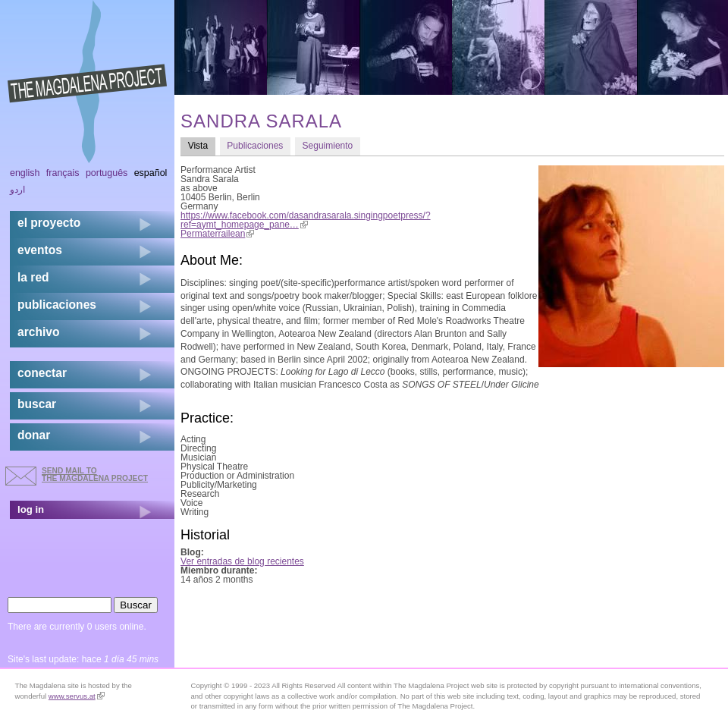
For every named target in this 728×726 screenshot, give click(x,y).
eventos (40, 250)
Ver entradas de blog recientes (242, 561)
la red (33, 277)
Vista (202, 145)
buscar (37, 404)
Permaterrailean (217, 234)
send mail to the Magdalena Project (95, 475)
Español (151, 173)
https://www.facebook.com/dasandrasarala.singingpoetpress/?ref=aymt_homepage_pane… (306, 220)
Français (63, 173)
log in (31, 509)
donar (34, 435)
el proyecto (49, 223)
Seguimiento (328, 146)
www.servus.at (77, 696)
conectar (42, 373)
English (25, 173)
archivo (38, 332)
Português (107, 173)
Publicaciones (255, 146)
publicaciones (57, 305)
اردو (17, 190)
